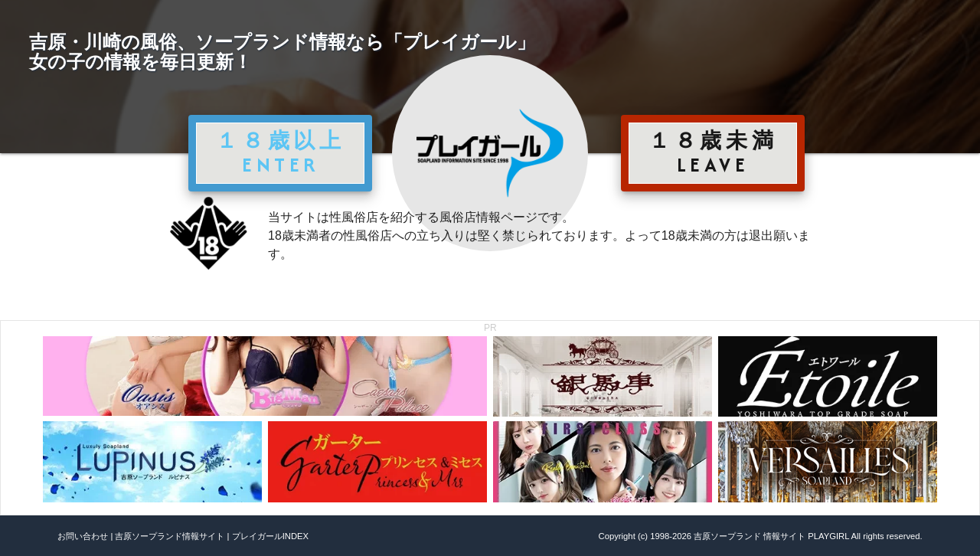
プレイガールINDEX (270, 536)
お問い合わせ (83, 536)
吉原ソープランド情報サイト (170, 536)
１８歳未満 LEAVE (713, 152)
